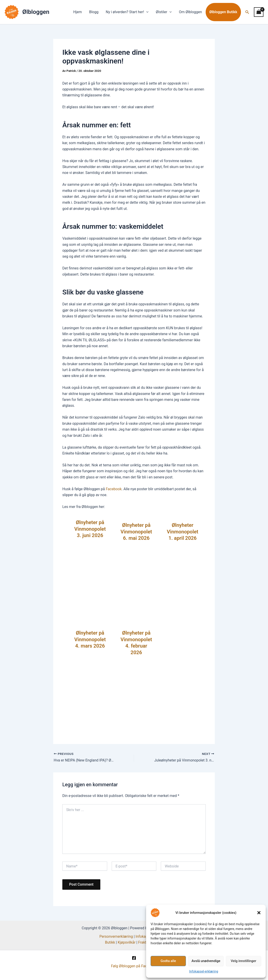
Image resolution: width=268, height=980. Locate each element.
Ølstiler (164, 12)
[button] (259, 913)
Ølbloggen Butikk (223, 12)
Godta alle (168, 961)
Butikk (110, 942)
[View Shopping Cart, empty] (259, 12)
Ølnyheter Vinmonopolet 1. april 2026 (182, 532)
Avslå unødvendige (206, 961)
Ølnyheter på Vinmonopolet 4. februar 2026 (136, 643)
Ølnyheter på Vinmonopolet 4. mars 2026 (90, 639)
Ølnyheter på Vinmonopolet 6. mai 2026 (136, 532)
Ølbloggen (36, 12)
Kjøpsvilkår (126, 942)
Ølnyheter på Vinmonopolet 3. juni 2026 (90, 529)
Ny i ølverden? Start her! (127, 12)
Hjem (78, 12)
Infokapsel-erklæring (204, 971)
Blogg (94, 12)
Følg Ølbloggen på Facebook (134, 966)
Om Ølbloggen (190, 12)
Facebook (114, 489)
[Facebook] (134, 958)
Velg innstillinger (243, 961)
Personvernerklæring (116, 936)
